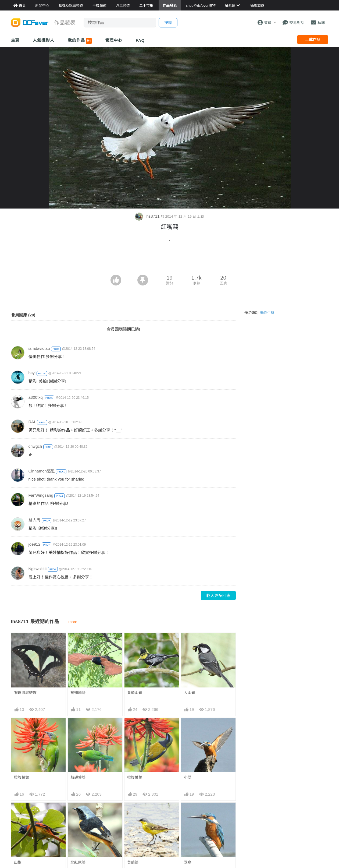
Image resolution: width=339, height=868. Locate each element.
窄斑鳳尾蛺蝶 (25, 693)
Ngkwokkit (38, 569)
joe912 (35, 544)
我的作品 (80, 41)
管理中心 (114, 40)
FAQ (140, 40)
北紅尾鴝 (78, 862)
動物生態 (267, 313)
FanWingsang (41, 495)
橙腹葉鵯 (22, 777)
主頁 (15, 40)
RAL (32, 422)
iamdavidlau (39, 348)
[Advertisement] (170, 260)
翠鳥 (188, 862)
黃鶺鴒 (133, 862)
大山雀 (190, 693)
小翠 (188, 777)
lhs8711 (148, 216)
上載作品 (313, 40)
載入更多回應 (218, 596)
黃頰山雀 (135, 693)
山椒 (18, 862)
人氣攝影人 (44, 40)
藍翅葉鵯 (78, 777)
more (73, 622)
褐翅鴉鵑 (78, 693)
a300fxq (36, 397)
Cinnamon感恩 (42, 471)
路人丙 (35, 520)
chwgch (35, 446)
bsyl (32, 373)
